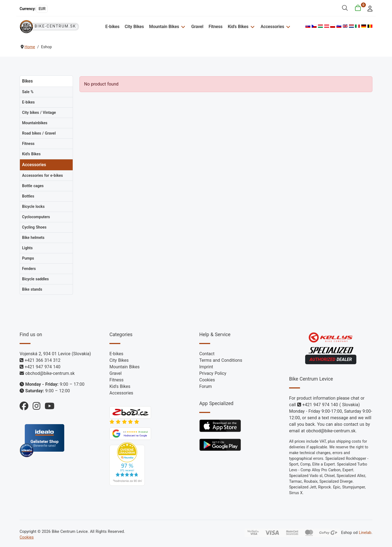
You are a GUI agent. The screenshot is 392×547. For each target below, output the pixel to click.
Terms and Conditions (221, 360)
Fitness (215, 27)
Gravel (197, 27)
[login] (368, 8)
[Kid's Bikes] (252, 27)
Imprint (206, 367)
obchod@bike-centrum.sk (50, 373)
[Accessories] (288, 27)
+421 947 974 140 (43, 367)
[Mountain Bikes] (183, 27)
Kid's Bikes (238, 27)
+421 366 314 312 (43, 360)
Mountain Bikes (164, 27)
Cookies (207, 380)
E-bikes (112, 27)
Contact (207, 354)
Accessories (272, 27)
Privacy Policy (213, 373)
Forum (206, 386)
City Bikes (134, 27)
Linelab (365, 533)
